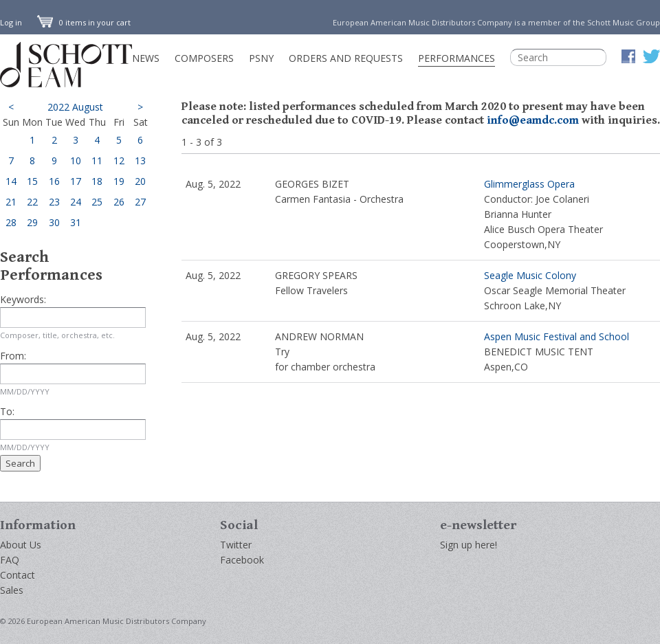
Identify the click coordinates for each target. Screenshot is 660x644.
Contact (18, 575)
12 (119, 160)
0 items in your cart (84, 22)
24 (76, 202)
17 (76, 181)
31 (76, 222)
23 (54, 202)
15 (32, 181)
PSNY (261, 58)
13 (140, 160)
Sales (12, 590)
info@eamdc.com (533, 120)
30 (54, 222)
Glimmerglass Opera (529, 184)
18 (97, 181)
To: (7, 411)
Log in (11, 22)
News (146, 58)
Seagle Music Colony (530, 275)
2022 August (75, 107)
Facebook (242, 560)
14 (11, 181)
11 (97, 160)
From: (13, 356)
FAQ (10, 560)
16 (54, 181)
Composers (204, 58)
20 (140, 181)
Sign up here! (469, 545)
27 (140, 202)
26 (119, 202)
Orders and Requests (346, 58)
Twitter (236, 545)
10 (76, 160)
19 (119, 181)
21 (11, 202)
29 (32, 222)
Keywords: (23, 299)
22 (32, 202)
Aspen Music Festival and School (557, 336)
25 (97, 202)
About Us (21, 545)
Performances (456, 58)
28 (11, 222)
